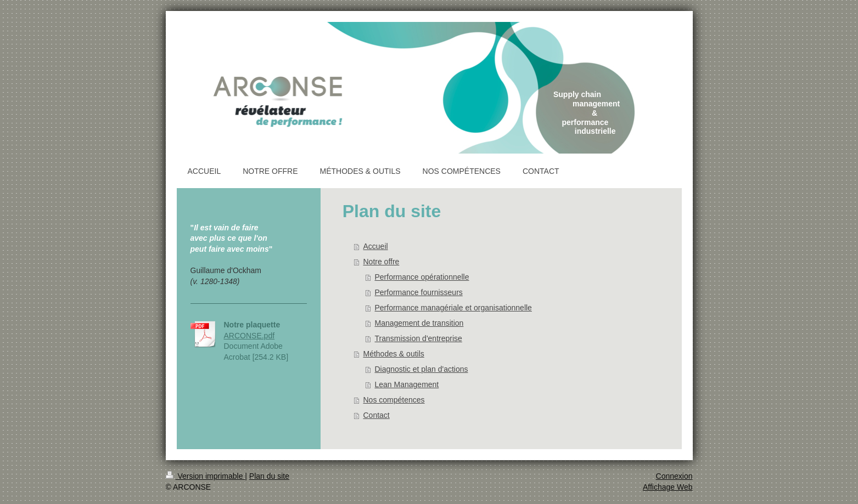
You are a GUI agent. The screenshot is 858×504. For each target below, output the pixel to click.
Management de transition (419, 323)
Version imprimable (206, 476)
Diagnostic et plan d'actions (422, 369)
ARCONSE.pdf (249, 336)
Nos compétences (394, 400)
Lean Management (407, 384)
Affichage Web (668, 487)
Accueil (376, 246)
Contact (377, 415)
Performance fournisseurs (419, 292)
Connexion (674, 476)
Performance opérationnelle (422, 277)
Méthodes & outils (394, 354)
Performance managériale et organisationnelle (453, 308)
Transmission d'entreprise (419, 338)
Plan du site (269, 476)
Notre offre (382, 262)
